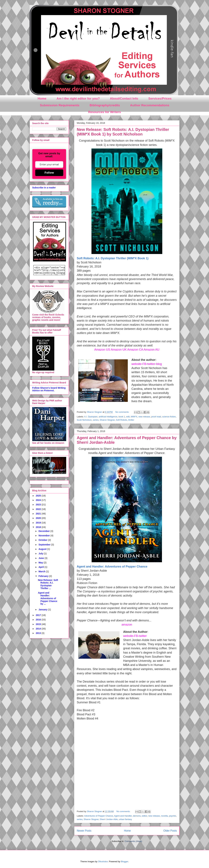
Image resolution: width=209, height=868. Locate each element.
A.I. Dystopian (91, 417)
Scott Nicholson (84, 420)
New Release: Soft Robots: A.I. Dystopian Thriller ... (48, 584)
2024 (39, 500)
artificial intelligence (108, 417)
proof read (156, 417)
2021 (39, 514)
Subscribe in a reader (44, 188)
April (41, 567)
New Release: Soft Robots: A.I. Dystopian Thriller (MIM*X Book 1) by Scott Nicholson (123, 132)
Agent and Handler (123, 816)
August (43, 549)
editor (144, 816)
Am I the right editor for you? (78, 98)
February (44, 576)
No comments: (123, 412)
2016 (39, 620)
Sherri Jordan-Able (109, 819)
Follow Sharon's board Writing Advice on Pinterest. (49, 389)
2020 (39, 518)
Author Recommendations (150, 105)
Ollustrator (103, 861)
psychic (173, 816)
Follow (49, 173)
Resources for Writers (104, 112)
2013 (39, 633)
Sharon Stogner (107, 420)
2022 (39, 509)
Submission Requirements (60, 105)
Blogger (124, 861)
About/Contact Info (124, 98)
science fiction (169, 417)
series (96, 420)
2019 (39, 523)
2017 (39, 615)
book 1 (122, 417)
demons (137, 816)
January (43, 610)
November (44, 536)
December (44, 531)
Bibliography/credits (105, 105)
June (42, 558)
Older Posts (170, 831)
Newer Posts (84, 831)
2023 (39, 505)
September (45, 545)
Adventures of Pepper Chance (99, 816)
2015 (39, 624)
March (42, 571)
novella (164, 816)
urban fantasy (125, 819)
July (41, 554)
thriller (131, 420)
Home (42, 98)
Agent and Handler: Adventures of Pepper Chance (112, 567)
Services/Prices (160, 98)
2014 (39, 629)
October (43, 540)
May (41, 563)
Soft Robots (122, 420)
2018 (39, 527)
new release (144, 417)
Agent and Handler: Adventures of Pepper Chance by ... (48, 598)
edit (128, 417)
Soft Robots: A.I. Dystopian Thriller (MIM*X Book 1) (113, 258)
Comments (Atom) (133, 841)
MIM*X (134, 417)
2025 (39, 496)
